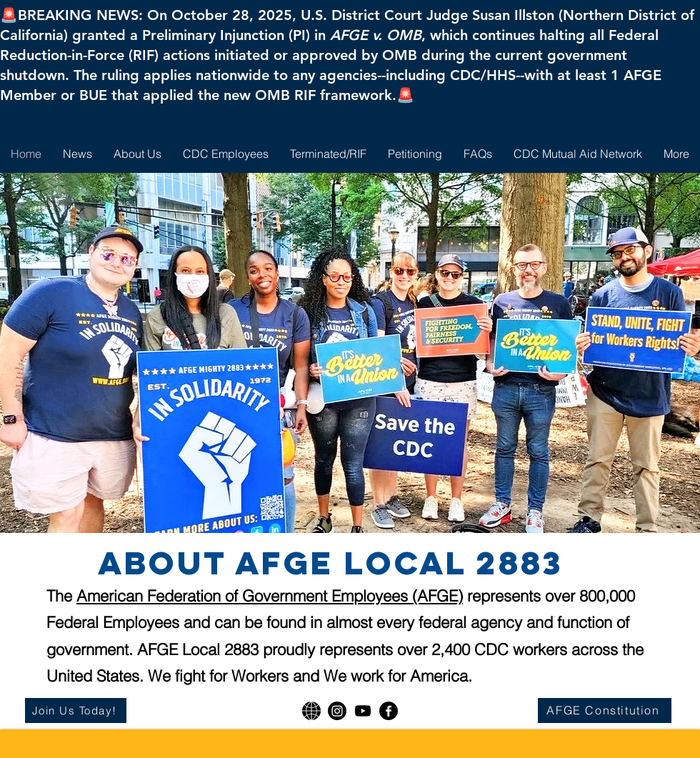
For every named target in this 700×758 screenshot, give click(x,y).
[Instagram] (337, 711)
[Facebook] (389, 711)
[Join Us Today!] (76, 710)
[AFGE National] (311, 711)
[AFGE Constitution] (605, 710)
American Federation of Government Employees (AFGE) (270, 596)
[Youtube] (363, 711)
